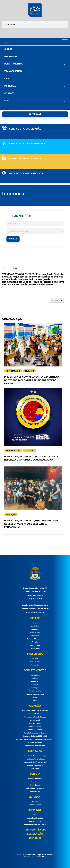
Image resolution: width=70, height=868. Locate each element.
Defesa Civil (35, 720)
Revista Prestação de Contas (35, 733)
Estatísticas (35, 633)
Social (35, 701)
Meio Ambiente (35, 691)
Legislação (35, 834)
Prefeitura (11, 57)
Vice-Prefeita (35, 645)
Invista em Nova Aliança (35, 759)
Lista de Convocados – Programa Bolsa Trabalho (35, 739)
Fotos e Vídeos (35, 821)
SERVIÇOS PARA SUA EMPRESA (27, 144)
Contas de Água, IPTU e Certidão (35, 711)
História (35, 623)
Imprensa (10, 86)
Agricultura (35, 675)
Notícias (35, 815)
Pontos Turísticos (35, 779)
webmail (35, 114)
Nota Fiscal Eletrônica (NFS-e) (35, 762)
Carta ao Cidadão (35, 742)
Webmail (35, 802)
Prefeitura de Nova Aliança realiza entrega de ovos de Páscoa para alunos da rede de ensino (32, 380)
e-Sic (7, 101)
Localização (35, 791)
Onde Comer (35, 785)
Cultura (35, 678)
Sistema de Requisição (35, 765)
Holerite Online (35, 805)
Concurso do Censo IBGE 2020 (35, 736)
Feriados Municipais (35, 639)
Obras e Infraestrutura (35, 694)
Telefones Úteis (35, 727)
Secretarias (35, 648)
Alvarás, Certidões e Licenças (35, 756)
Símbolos (35, 626)
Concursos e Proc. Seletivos (35, 717)
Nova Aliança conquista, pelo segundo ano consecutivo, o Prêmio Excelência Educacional (31, 524)
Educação (35, 682)
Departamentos (14, 64)
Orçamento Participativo (35, 746)
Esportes (35, 685)
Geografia (35, 629)
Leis (7, 79)
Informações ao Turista (25, 159)
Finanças (35, 688)
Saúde (35, 697)
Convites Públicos (35, 714)
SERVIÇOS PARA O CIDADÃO (25, 129)
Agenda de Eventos (35, 818)
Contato (9, 93)
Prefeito (35, 642)
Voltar (57, 301)
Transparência (13, 71)
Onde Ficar (35, 782)
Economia (35, 636)
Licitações (35, 769)
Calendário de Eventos (35, 788)
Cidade (8, 49)
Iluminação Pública (35, 730)
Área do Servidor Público (26, 173)
